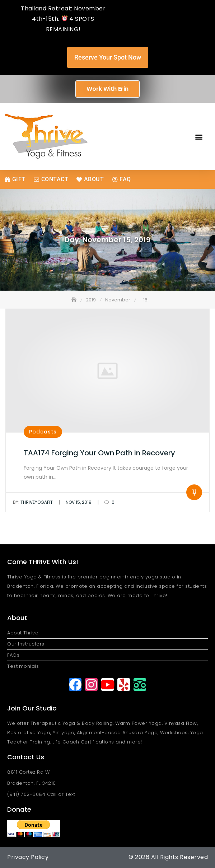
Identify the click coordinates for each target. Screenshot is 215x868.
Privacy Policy (28, 857)
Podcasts (43, 432)
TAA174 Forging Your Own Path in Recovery (99, 453)
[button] (199, 137)
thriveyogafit (33, 502)
